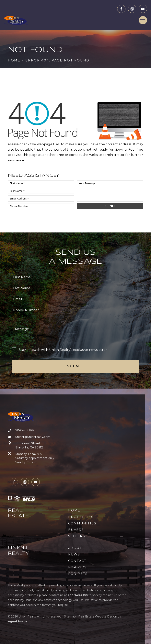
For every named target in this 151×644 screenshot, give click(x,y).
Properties (81, 517)
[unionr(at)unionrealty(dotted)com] (31, 437)
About (75, 548)
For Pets (78, 574)
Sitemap (70, 617)
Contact (77, 561)
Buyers (76, 530)
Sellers (77, 536)
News (74, 554)
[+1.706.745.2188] (31, 430)
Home (74, 510)
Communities (82, 523)
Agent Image (18, 621)
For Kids (77, 567)
